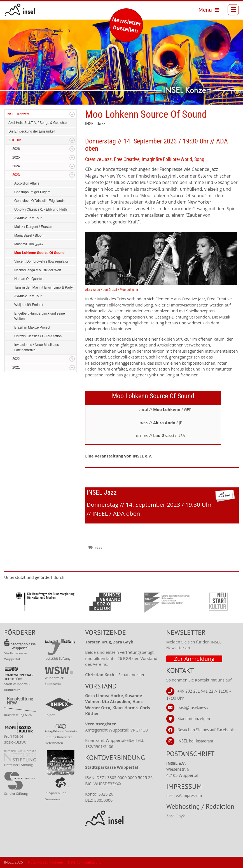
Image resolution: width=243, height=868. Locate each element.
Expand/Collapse (72, 114)
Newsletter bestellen (127, 25)
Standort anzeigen (194, 719)
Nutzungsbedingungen (45, 862)
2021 (16, 367)
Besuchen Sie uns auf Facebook (206, 730)
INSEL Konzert (18, 114)
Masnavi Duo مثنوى (29, 244)
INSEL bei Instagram (195, 741)
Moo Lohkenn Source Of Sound (39, 253)
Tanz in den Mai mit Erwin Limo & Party (44, 287)
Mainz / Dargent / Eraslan (33, 227)
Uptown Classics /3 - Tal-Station (38, 336)
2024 (16, 166)
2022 (16, 359)
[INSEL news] (20, 10)
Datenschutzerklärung (85, 862)
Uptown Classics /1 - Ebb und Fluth (40, 209)
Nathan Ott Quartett (29, 279)
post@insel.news (193, 707)
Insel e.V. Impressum (184, 795)
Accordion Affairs (27, 183)
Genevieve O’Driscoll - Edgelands (39, 201)
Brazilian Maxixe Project (32, 327)
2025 (16, 157)
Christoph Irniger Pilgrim (32, 192)
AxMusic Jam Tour (28, 218)
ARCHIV (15, 140)
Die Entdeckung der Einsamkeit (32, 131)
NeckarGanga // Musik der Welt (38, 270)
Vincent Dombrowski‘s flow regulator (41, 261)
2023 (16, 175)
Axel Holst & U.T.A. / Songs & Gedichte (38, 123)
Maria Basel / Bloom (29, 235)
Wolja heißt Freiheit (29, 305)
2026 (16, 149)
